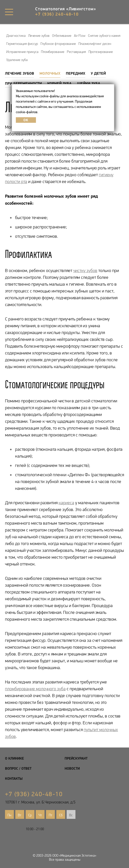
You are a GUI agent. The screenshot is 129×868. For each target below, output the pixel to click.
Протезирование (101, 52)
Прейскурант (76, 758)
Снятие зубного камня (104, 36)
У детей (98, 73)
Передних (76, 73)
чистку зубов (85, 271)
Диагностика (16, 36)
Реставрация (76, 52)
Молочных (50, 73)
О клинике (14, 758)
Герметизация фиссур (22, 44)
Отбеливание (62, 36)
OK (26, 120)
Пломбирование (53, 52)
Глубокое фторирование (58, 44)
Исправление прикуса (22, 52)
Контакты (14, 779)
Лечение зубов (39, 36)
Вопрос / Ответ (18, 768)
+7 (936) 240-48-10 (57, 14)
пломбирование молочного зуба (35, 689)
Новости (72, 768)
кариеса (66, 503)
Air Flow (80, 36)
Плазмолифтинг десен (95, 44)
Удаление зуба (17, 60)
